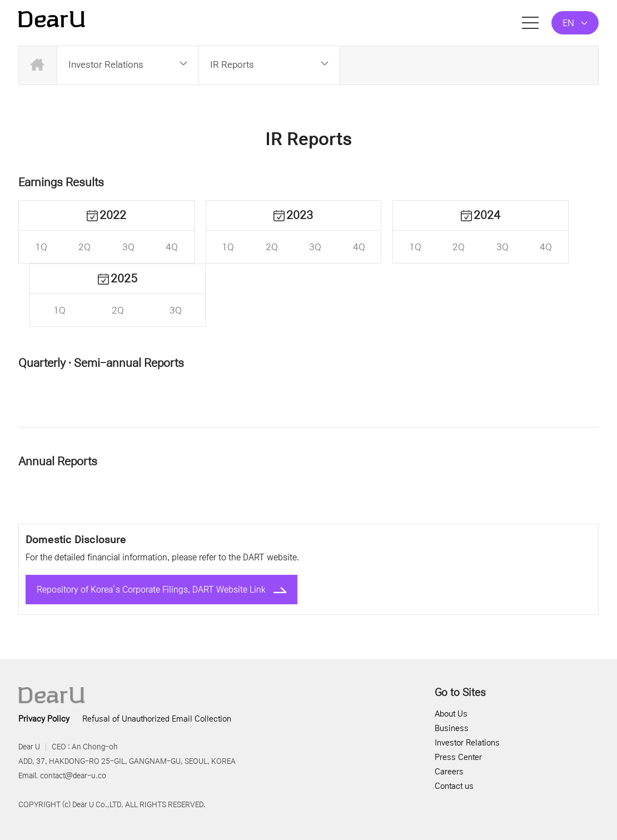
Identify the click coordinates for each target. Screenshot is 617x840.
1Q (41, 247)
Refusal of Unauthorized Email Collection (157, 719)
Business (452, 728)
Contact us (454, 786)
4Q (172, 247)
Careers (449, 772)
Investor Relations (467, 743)
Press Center (458, 757)
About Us (451, 714)
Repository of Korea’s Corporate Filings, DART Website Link (161, 590)
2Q (84, 247)
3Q (128, 247)
